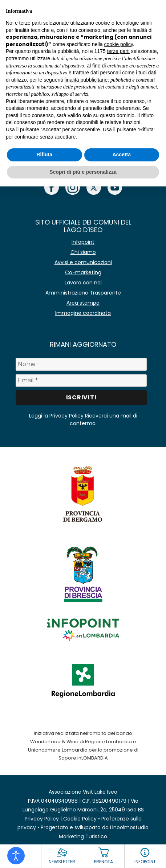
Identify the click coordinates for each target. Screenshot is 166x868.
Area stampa (83, 303)
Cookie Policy (80, 819)
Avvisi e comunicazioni (83, 262)
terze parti (118, 51)
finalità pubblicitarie (86, 80)
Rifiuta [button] (44, 155)
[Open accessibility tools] (16, 856)
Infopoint (83, 242)
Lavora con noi (83, 283)
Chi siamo (83, 252)
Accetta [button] (122, 155)
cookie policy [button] (119, 44)
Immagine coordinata (83, 313)
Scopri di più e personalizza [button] (83, 172)
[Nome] (81, 364)
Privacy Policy (42, 819)
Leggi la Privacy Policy (56, 416)
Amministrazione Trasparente (83, 293)
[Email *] (81, 380)
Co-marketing (83, 272)
